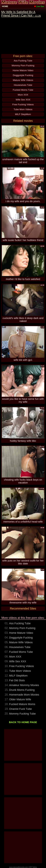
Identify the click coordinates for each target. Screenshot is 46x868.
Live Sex (39, 6)
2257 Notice (33, 867)
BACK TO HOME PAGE (23, 722)
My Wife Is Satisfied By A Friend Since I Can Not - (21, 14)
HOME (5, 6)
